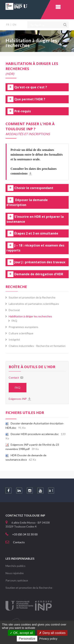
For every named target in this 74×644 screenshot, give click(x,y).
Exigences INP (18, 399)
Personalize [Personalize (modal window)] (27, 639)
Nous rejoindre (15, 573)
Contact (14, 377)
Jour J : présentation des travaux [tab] (40, 262)
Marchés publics (15, 566)
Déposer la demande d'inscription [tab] (27, 202)
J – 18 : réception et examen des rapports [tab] (35, 248)
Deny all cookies (52, 633)
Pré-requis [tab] (23, 111)
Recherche (16, 287)
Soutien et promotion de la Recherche (29, 588)
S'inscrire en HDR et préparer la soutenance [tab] (35, 219)
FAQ (14, 321)
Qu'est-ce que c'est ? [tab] (31, 87)
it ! (51, 491)
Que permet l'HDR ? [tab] (30, 99)
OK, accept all (21, 633)
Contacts (19, 542)
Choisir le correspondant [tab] (34, 188)
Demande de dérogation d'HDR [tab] (39, 274)
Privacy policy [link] (48, 639)
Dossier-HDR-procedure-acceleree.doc (32, 434)
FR (8, 24)
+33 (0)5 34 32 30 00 (25, 534)
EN (14, 24)
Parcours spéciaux (17, 580)
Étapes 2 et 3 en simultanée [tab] (36, 234)
